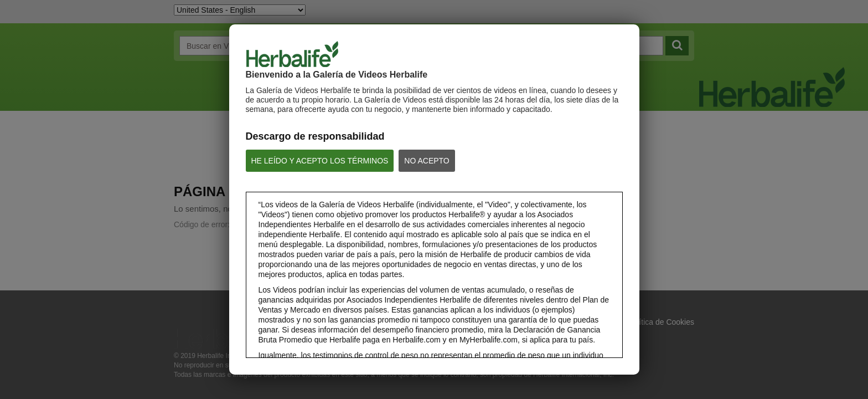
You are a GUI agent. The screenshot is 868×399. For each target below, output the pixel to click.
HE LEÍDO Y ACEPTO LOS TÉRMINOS (320, 161)
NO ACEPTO (427, 161)
